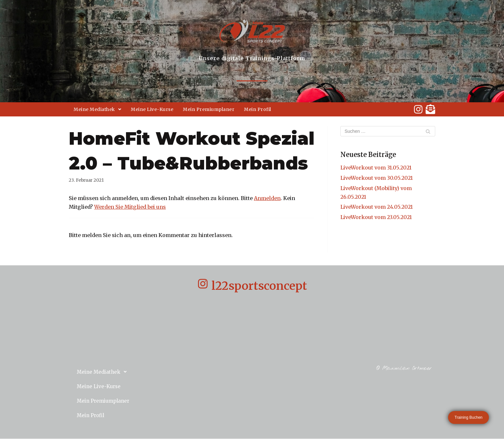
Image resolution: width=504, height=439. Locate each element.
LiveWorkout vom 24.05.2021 (377, 207)
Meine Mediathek (97, 109)
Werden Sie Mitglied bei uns (130, 207)
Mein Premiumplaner (209, 109)
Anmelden (267, 198)
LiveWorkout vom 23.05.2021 (376, 217)
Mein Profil (258, 109)
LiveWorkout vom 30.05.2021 (377, 178)
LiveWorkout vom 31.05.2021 (376, 168)
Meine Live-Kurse (152, 109)
